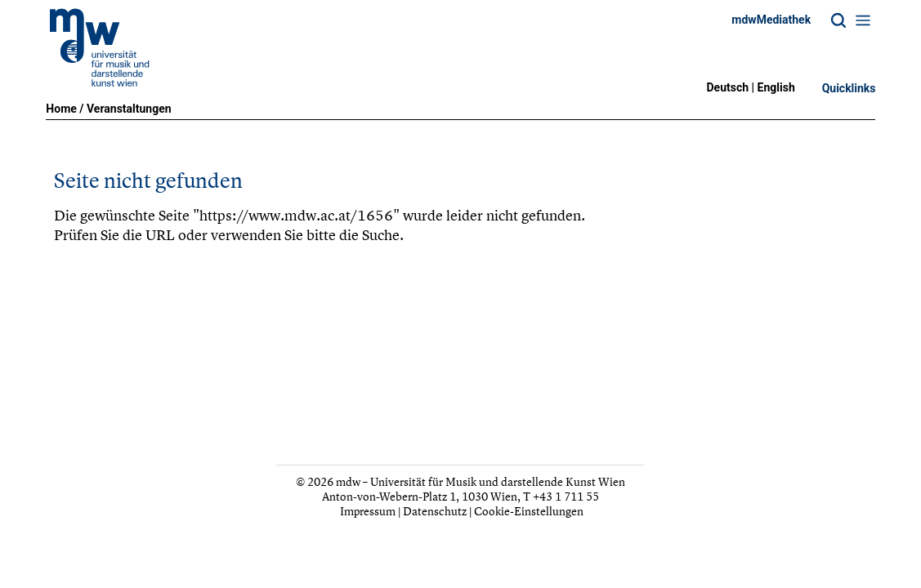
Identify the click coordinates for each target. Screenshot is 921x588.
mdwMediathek (771, 20)
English (776, 87)
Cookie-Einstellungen (529, 511)
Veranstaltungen (129, 109)
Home (61, 109)
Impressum (368, 511)
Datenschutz (435, 511)
